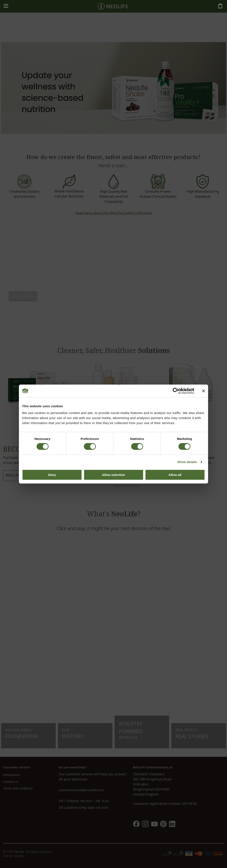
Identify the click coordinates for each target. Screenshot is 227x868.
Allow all (175, 475)
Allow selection (113, 475)
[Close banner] (203, 391)
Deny (52, 475)
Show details (187, 462)
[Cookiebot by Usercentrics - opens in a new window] (176, 391)
